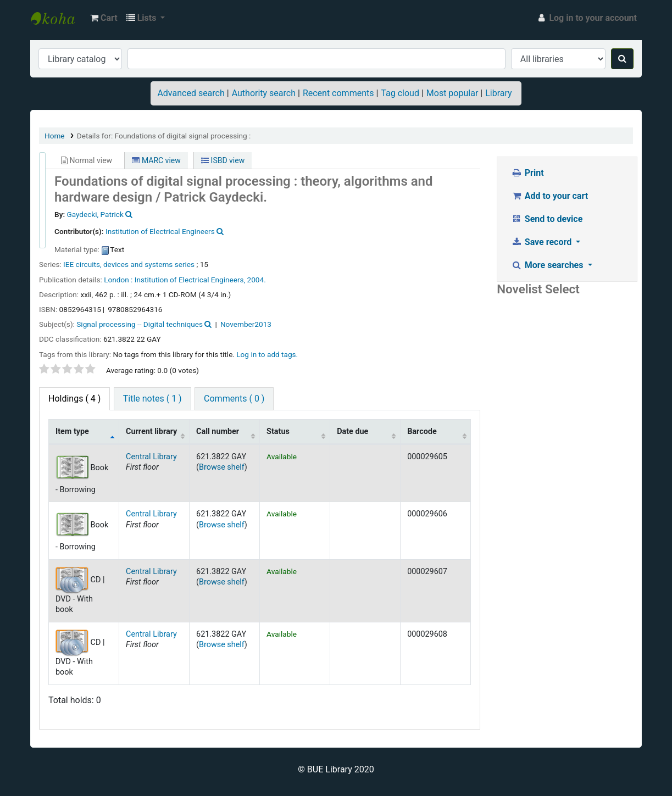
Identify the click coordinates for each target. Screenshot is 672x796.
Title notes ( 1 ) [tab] (152, 399)
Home (55, 136)
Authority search (264, 93)
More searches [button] (548, 265)
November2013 (246, 324)
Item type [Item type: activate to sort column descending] (72, 432)
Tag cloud (400, 93)
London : (118, 280)
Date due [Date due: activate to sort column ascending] (352, 432)
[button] (104, 18)
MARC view (156, 160)
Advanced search (191, 93)
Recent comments (338, 93)
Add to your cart (549, 196)
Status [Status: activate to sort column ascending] (278, 432)
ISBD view (223, 160)
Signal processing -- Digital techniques (140, 324)
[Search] (622, 59)
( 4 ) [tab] (74, 399)
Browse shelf (222, 467)
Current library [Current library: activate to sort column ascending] (151, 432)
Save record (542, 242)
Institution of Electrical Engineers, (190, 280)
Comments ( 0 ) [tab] (234, 399)
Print (527, 173)
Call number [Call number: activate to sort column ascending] (218, 432)
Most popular (452, 93)
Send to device (547, 219)
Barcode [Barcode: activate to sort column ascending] (422, 432)
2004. (257, 280)
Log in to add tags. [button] (267, 354)
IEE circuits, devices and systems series (129, 264)
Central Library (151, 457)
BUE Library (58, 18)
